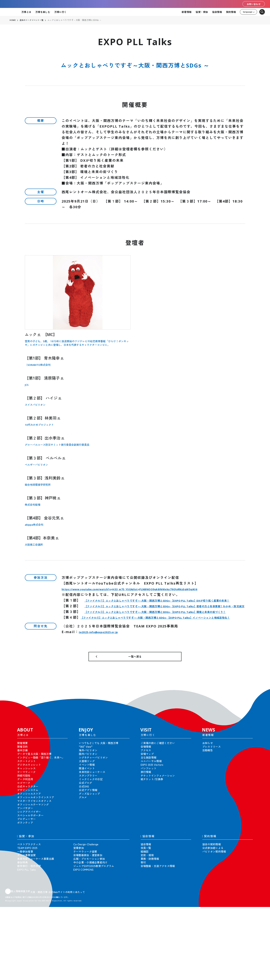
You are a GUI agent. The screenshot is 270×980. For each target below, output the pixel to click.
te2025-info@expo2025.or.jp (107, 660)
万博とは (26, 12)
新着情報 (187, 12)
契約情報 (231, 12)
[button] (260, 727)
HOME (13, 20)
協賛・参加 (202, 12)
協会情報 (217, 12)
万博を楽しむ (43, 12)
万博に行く (60, 12)
